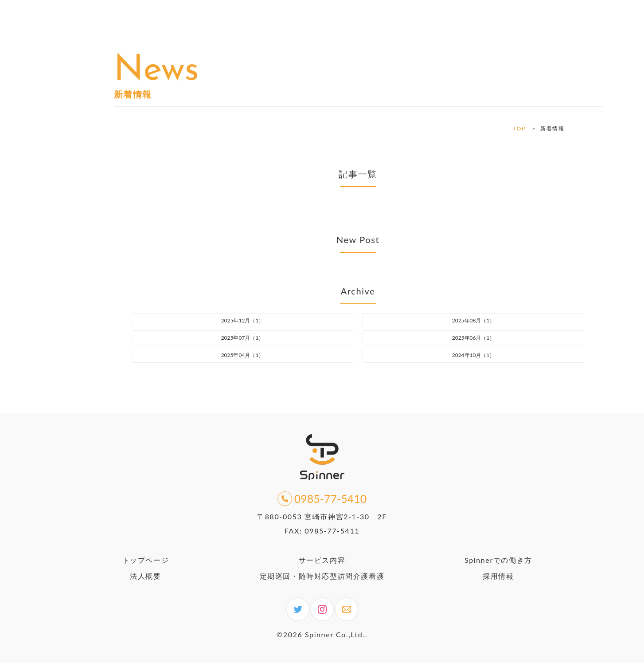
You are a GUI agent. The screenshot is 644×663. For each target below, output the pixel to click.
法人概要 (145, 576)
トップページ (146, 560)
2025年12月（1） (243, 320)
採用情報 (498, 576)
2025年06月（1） (474, 338)
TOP (519, 128)
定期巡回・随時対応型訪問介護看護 (322, 576)
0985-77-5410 (322, 499)
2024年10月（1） (474, 355)
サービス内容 (322, 560)
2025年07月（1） (243, 338)
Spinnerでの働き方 (498, 560)
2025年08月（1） (474, 320)
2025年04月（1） (243, 355)
